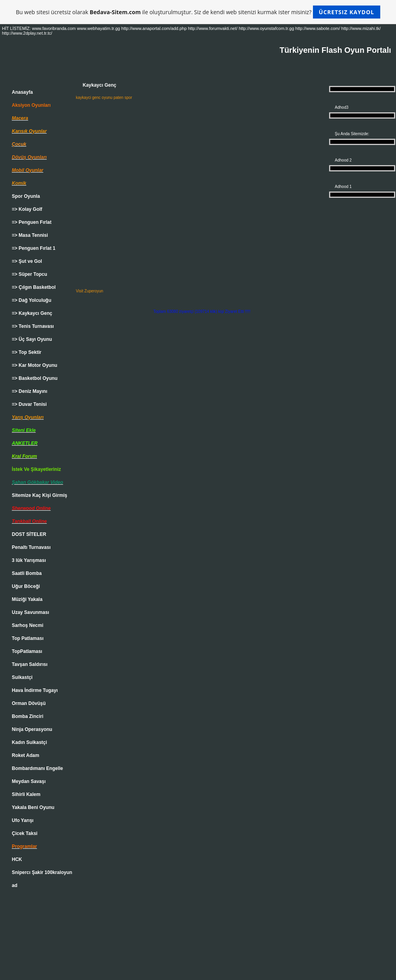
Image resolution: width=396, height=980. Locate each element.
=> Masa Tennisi (30, 235)
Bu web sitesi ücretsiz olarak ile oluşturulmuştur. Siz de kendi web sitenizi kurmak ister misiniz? (198, 12)
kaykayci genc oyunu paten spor (104, 98)
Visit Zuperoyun (90, 291)
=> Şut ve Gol (27, 261)
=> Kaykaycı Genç (32, 313)
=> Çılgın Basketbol (34, 287)
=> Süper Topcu (30, 274)
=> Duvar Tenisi (29, 404)
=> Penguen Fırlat (32, 222)
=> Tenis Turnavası (33, 326)
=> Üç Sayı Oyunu (32, 339)
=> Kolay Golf (27, 209)
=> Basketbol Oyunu (35, 378)
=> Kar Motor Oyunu (34, 365)
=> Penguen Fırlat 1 (34, 248)
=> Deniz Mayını (30, 391)
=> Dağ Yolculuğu (31, 300)
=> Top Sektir (27, 352)
